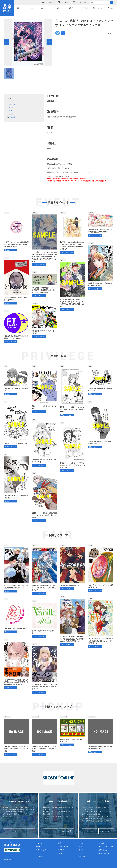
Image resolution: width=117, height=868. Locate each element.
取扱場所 (12, 107)
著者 (10, 111)
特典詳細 (12, 117)
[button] (6, 42)
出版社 (11, 114)
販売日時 (12, 104)
